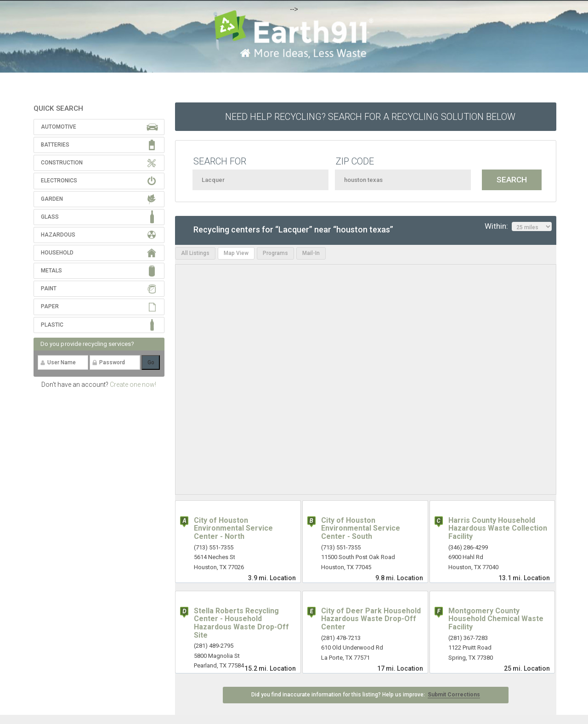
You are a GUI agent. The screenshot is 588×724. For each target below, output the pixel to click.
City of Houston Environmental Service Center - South (361, 528)
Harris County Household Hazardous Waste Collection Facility (498, 528)
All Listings (195, 253)
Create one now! (133, 385)
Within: (518, 226)
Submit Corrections (454, 695)
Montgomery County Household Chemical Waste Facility (496, 619)
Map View (236, 253)
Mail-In (311, 253)
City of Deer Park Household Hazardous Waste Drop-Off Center (371, 619)
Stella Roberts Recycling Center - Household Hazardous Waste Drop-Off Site (241, 623)
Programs (275, 253)
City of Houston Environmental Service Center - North (233, 528)
